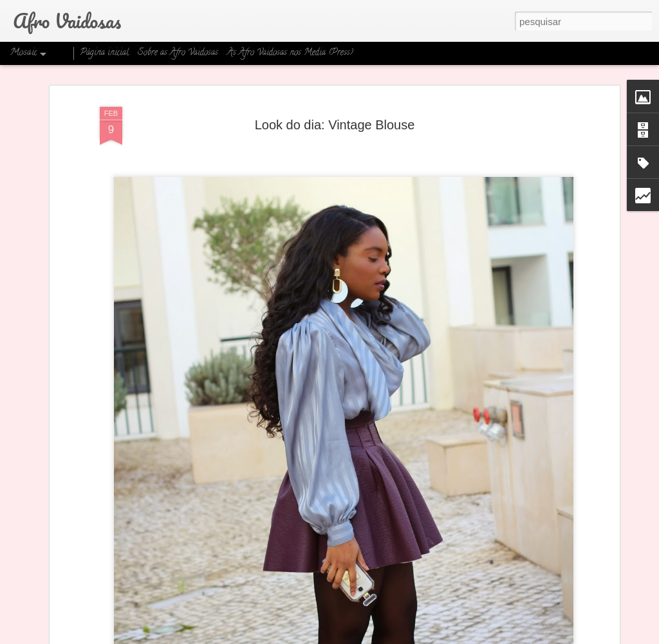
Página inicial (104, 53)
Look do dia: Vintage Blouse (335, 119)
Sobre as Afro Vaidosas (178, 53)
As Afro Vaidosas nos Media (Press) (290, 53)
